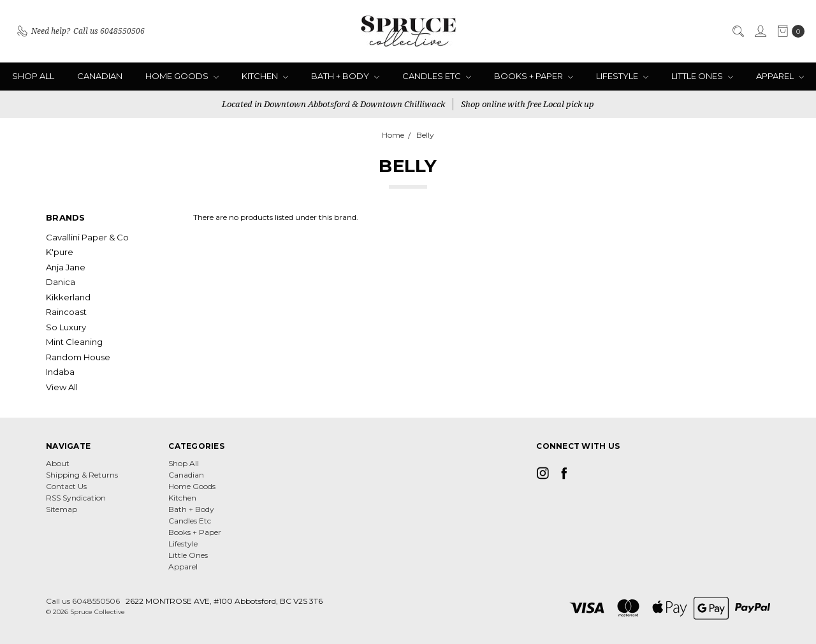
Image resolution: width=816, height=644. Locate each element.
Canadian (100, 76)
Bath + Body (345, 76)
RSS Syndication (76, 498)
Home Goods (182, 76)
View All (62, 387)
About (58, 463)
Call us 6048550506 (83, 601)
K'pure (60, 252)
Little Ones (702, 76)
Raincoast (66, 312)
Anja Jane (66, 267)
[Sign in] (760, 31)
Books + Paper (534, 76)
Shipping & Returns (82, 475)
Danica (61, 282)
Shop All (33, 76)
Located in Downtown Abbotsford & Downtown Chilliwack (333, 104)
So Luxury (66, 327)
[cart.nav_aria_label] (788, 31)
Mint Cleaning (74, 342)
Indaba (60, 372)
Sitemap (62, 509)
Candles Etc (437, 76)
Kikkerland (68, 297)
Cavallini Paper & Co (87, 237)
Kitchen (265, 76)
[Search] (738, 31)
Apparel (780, 76)
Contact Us (66, 486)
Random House (78, 357)
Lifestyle (622, 76)
